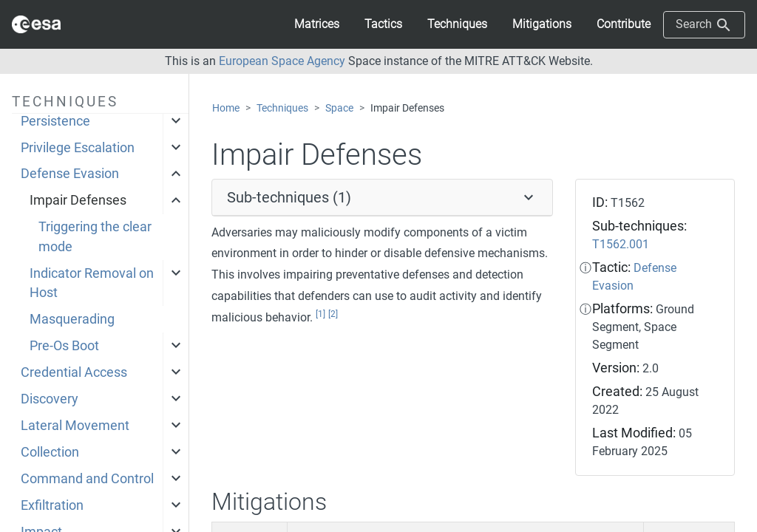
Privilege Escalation (78, 148)
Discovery (50, 399)
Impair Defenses (78, 200)
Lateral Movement (75, 426)
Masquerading (72, 319)
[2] (333, 314)
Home (226, 108)
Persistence (55, 121)
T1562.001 (621, 244)
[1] (320, 314)
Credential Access (74, 372)
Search (704, 25)
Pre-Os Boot (64, 346)
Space (339, 108)
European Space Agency (282, 61)
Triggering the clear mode (95, 236)
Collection (50, 452)
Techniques (282, 108)
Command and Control (87, 479)
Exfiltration (52, 505)
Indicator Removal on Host (92, 283)
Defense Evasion (70, 174)
